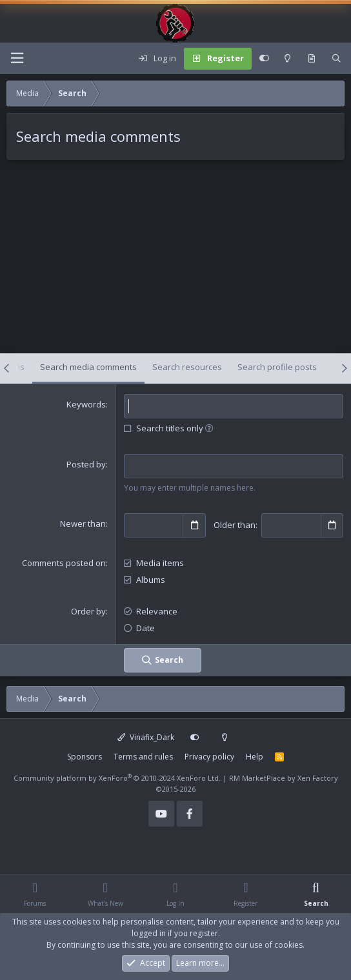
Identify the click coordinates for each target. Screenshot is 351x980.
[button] (209, 428)
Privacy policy (209, 757)
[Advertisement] (175, 263)
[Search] (336, 59)
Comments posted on (64, 563)
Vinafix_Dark (146, 737)
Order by (88, 611)
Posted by (86, 464)
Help (255, 757)
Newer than (83, 524)
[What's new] (311, 59)
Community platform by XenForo (117, 778)
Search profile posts (277, 367)
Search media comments (88, 367)
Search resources (187, 367)
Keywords (86, 404)
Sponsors (85, 757)
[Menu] (17, 58)
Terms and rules (143, 757)
